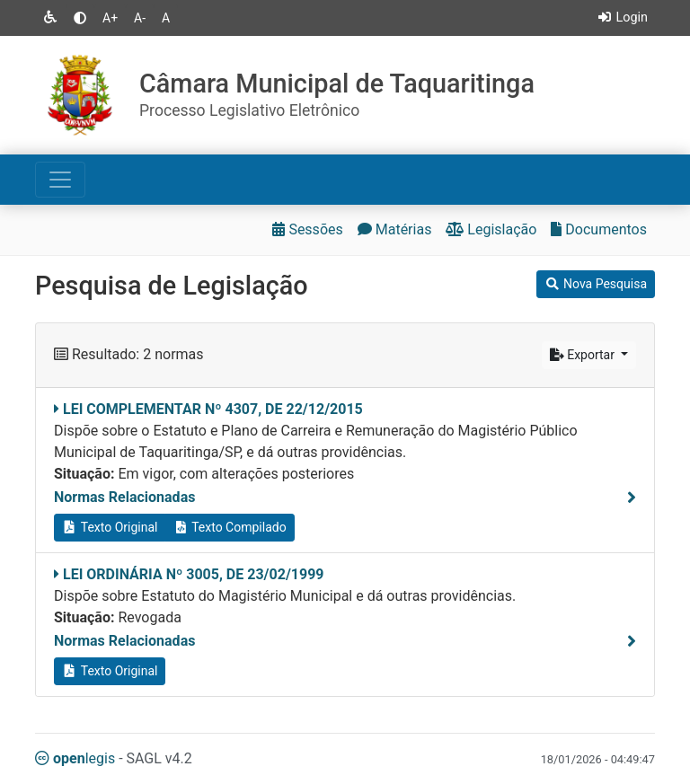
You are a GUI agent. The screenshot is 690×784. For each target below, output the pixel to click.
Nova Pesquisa (596, 284)
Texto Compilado (229, 527)
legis (75, 758)
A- (140, 18)
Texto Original (110, 527)
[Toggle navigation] (60, 180)
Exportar (584, 355)
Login (622, 18)
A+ (110, 18)
